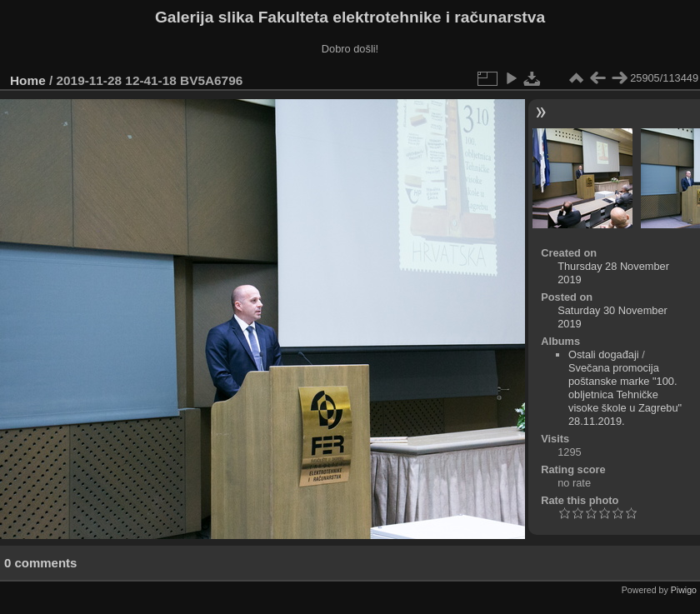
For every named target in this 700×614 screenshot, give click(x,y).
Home (28, 80)
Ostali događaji (604, 354)
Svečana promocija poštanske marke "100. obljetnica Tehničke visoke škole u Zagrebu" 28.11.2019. (625, 394)
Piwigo (684, 590)
